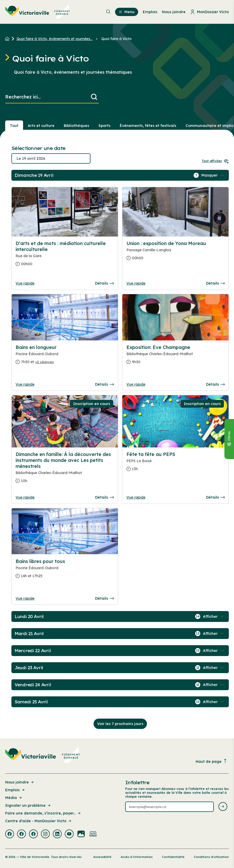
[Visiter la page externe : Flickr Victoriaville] (81, 834)
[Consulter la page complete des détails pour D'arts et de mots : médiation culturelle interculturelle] (65, 256)
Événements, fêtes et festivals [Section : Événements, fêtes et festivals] (148, 126)
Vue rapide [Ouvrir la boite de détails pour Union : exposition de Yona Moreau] (136, 283)
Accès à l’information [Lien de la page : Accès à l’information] (137, 857)
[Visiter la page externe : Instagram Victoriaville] (45, 834)
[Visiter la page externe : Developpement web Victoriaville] (93, 834)
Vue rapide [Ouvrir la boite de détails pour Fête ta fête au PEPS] (136, 497)
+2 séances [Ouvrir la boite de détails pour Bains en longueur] (45, 362)
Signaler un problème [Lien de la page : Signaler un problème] (28, 805)
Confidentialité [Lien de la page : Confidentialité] (173, 857)
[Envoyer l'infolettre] (223, 807)
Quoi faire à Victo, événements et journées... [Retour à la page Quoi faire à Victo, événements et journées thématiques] (55, 39)
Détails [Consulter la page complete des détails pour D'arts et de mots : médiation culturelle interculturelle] (104, 283)
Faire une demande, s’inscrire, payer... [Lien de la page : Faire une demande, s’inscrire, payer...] (43, 813)
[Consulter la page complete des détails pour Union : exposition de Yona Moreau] (176, 253)
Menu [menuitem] (127, 12)
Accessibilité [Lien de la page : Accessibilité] (102, 857)
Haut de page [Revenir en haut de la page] (211, 761)
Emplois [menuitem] (150, 12)
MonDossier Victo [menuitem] (210, 12)
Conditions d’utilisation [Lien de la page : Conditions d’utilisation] (211, 857)
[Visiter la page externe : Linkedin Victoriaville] (57, 834)
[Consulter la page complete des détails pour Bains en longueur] (65, 357)
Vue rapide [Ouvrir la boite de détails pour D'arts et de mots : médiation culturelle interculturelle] (25, 283)
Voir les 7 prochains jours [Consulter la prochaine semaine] (120, 724)
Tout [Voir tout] (14, 126)
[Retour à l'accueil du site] (8, 39)
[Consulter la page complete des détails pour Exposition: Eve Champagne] (176, 357)
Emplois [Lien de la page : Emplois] (15, 790)
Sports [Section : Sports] (104, 126)
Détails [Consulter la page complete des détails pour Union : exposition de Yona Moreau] (215, 283)
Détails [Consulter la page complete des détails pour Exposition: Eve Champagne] (215, 384)
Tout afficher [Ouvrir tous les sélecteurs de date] (215, 161)
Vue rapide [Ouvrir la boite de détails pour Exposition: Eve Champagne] (136, 384)
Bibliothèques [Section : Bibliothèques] (76, 126)
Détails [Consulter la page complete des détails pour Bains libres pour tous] (104, 598)
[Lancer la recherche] (94, 97)
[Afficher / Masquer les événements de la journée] (213, 175)
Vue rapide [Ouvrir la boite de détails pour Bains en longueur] (25, 384)
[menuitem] (38, 12)
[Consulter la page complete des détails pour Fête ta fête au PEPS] (176, 464)
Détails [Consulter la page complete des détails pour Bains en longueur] (104, 384)
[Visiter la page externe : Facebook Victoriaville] (10, 834)
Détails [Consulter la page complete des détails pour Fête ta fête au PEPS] (215, 497)
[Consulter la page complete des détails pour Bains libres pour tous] (65, 571)
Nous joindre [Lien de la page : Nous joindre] (20, 782)
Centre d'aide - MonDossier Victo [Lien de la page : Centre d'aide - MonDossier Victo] (39, 821)
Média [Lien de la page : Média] (14, 798)
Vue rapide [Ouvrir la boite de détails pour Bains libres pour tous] (25, 598)
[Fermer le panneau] (229, 439)
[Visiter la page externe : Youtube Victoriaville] (69, 834)
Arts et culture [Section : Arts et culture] (41, 126)
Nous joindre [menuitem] (174, 12)
